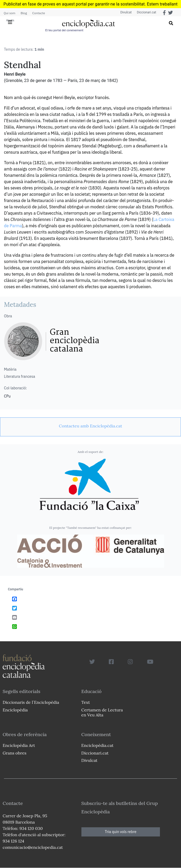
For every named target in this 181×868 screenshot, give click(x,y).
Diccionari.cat (146, 12)
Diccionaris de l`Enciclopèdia (31, 702)
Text (86, 702)
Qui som (9, 13)
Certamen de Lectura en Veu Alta (102, 712)
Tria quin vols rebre (121, 832)
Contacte (38, 13)
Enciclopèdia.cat (97, 745)
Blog (24, 13)
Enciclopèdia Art (19, 745)
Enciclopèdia (15, 710)
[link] (90, 426)
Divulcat (126, 12)
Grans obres (14, 753)
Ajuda (10, 20)
